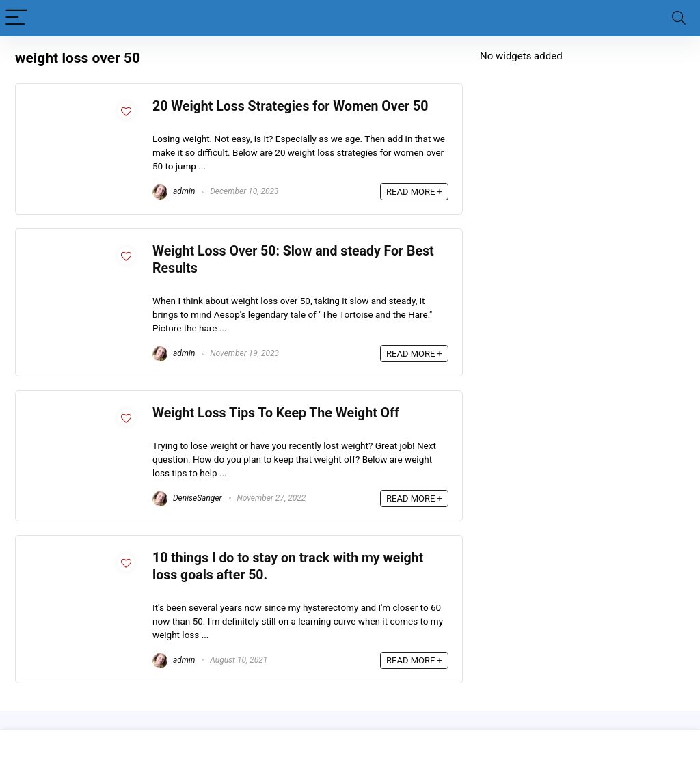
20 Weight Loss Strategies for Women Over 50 (290, 106)
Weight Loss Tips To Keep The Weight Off (276, 413)
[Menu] (16, 18)
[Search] (679, 18)
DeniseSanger (187, 498)
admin (174, 191)
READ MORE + (414, 192)
